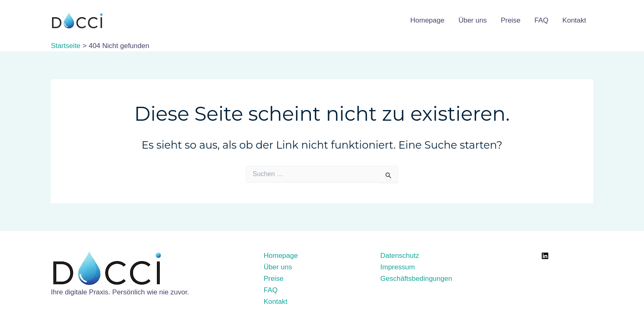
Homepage (427, 20)
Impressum (398, 267)
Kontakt (574, 20)
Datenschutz (400, 256)
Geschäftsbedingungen (416, 279)
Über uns (473, 20)
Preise (511, 20)
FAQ (541, 20)
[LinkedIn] (545, 256)
